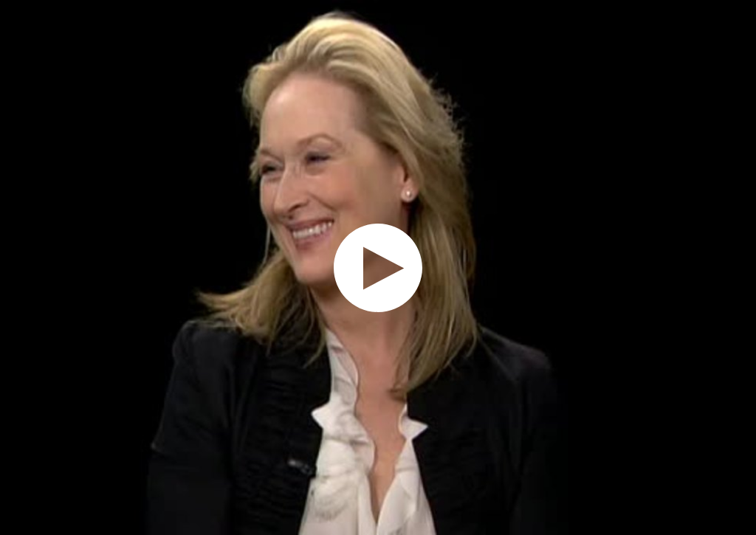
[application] (378, 267)
